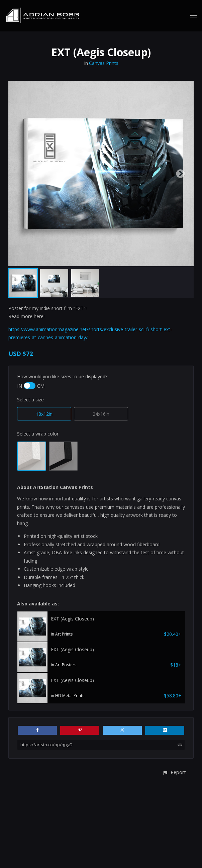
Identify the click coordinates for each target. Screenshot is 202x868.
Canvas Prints (104, 63)
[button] (174, 772)
